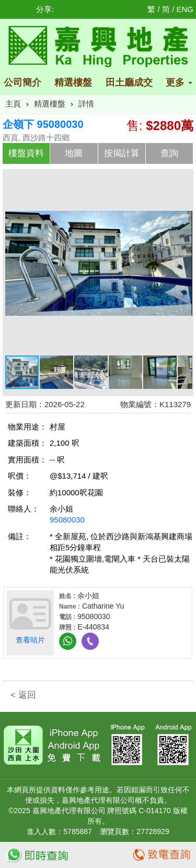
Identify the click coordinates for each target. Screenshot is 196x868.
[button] (183, 181)
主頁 (13, 104)
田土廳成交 (129, 82)
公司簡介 (22, 82)
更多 (179, 82)
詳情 (86, 104)
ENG (185, 9)
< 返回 (23, 695)
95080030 (67, 520)
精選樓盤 (73, 82)
